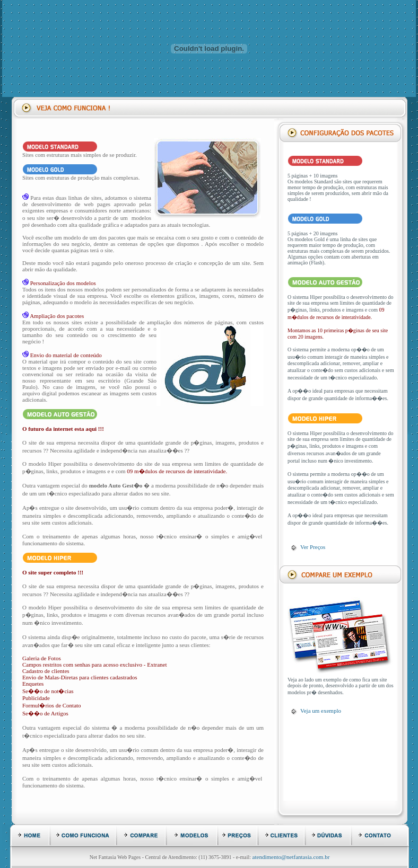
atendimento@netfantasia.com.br (291, 857)
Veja (306, 711)
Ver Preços (313, 547)
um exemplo (326, 711)
